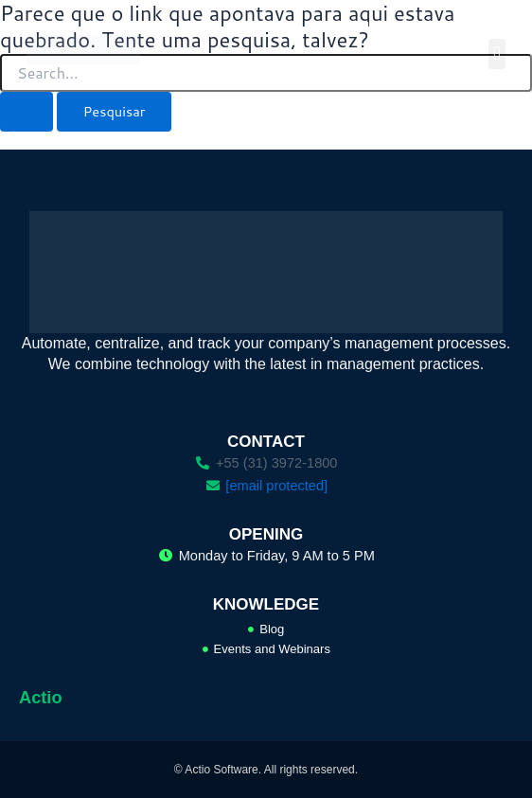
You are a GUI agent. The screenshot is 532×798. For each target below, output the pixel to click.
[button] (497, 54)
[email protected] (276, 486)
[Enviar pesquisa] (27, 112)
